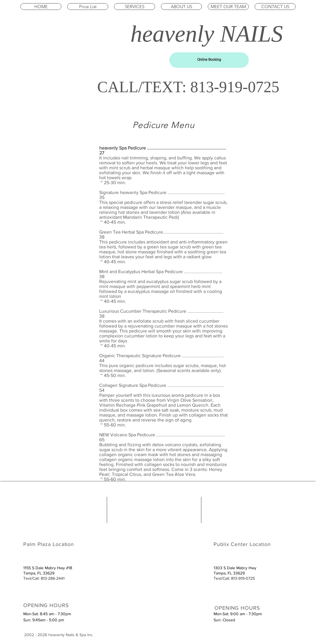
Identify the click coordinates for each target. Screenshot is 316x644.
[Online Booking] (209, 60)
